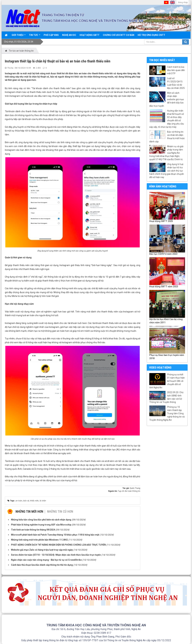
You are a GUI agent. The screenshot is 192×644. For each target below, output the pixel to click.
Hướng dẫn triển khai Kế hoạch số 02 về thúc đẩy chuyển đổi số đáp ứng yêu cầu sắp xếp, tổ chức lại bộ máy (167, 119)
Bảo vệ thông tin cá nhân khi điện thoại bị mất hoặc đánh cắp (167, 137)
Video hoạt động (160, 367)
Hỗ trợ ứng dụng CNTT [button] (151, 35)
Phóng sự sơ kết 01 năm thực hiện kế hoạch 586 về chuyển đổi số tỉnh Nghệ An (167, 381)
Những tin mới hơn (29, 512)
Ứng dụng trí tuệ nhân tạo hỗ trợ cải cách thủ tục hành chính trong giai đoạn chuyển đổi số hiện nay (167, 171)
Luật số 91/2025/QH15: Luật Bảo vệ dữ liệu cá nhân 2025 (176, 83)
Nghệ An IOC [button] (69, 35)
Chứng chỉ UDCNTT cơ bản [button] (119, 35)
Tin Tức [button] (35, 36)
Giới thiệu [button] (19, 36)
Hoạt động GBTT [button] (90, 35)
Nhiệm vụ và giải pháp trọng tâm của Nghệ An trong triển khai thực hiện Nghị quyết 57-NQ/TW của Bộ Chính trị (166, 153)
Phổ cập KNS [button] (51, 35)
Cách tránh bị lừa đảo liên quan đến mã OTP (176, 70)
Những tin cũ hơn (60, 512)
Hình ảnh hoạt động (163, 186)
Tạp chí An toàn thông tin (129, 491)
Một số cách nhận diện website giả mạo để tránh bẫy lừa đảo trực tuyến (167, 99)
